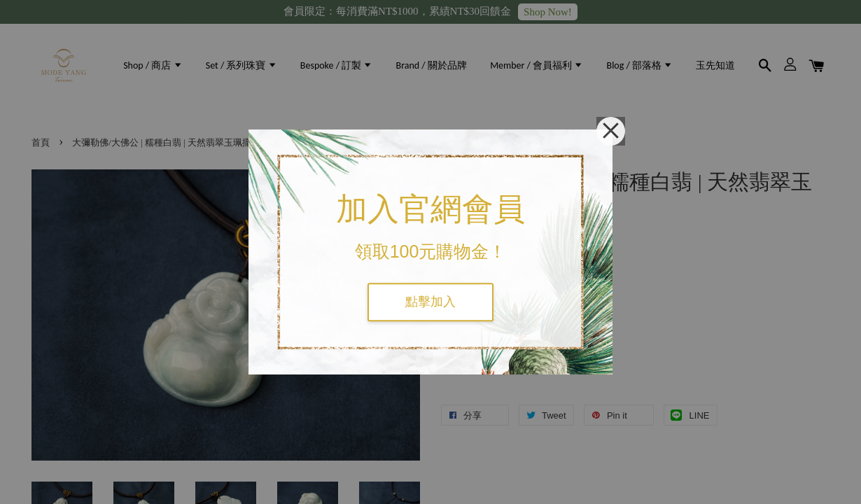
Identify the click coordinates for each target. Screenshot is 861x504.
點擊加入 (430, 302)
